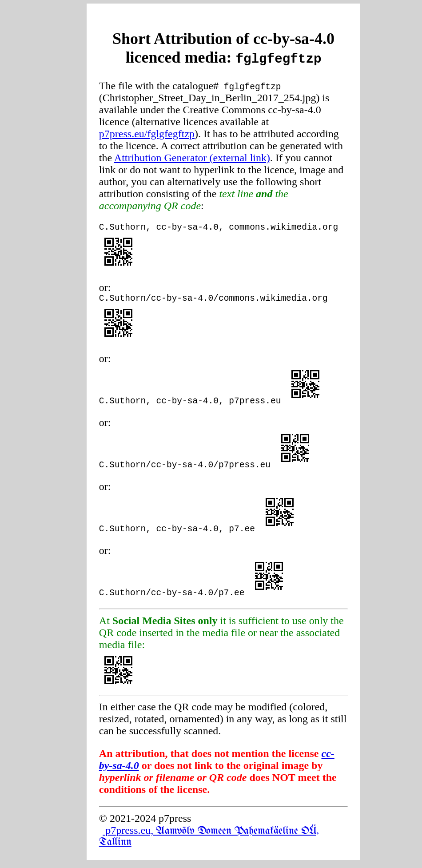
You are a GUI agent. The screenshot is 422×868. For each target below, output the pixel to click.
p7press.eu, (209, 840)
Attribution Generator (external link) (192, 158)
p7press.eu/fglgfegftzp (147, 134)
